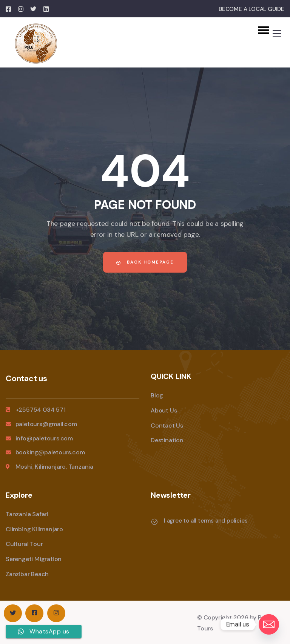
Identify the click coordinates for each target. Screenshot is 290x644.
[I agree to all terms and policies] (154, 522)
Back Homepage (145, 262)
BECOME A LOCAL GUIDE (251, 9)
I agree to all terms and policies (206, 521)
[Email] (269, 624)
